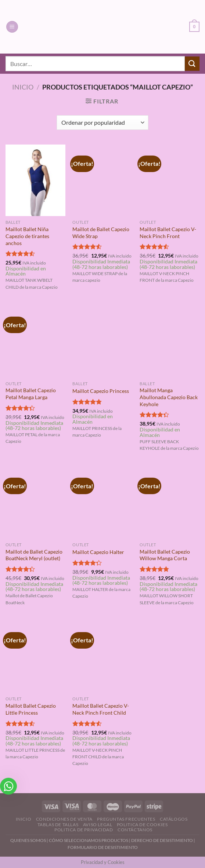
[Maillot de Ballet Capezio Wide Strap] (102, 180)
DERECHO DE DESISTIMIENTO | (163, 840)
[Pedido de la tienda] (102, 123)
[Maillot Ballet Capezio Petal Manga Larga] (35, 341)
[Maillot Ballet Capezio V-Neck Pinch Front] (170, 180)
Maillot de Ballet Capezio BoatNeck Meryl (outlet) (34, 555)
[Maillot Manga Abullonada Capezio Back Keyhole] (170, 341)
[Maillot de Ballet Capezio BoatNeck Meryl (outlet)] (35, 502)
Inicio (23, 87)
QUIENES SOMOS (28, 840)
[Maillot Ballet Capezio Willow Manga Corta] (170, 502)
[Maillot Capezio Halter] (102, 502)
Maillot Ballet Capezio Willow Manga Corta (165, 555)
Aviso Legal (98, 825)
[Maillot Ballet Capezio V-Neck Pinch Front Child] (102, 657)
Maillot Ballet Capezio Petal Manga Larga (31, 394)
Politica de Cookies (142, 825)
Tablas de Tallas (58, 825)
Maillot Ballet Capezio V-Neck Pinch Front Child (101, 709)
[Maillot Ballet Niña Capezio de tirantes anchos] (35, 180)
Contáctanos (135, 830)
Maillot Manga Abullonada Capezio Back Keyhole (169, 397)
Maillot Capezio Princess (101, 391)
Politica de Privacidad (84, 830)
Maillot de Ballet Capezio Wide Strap (101, 233)
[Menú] (12, 27)
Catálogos (174, 819)
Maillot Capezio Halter (98, 552)
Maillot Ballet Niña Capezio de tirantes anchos (27, 236)
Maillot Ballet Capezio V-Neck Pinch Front (168, 233)
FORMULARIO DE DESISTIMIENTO (103, 847)
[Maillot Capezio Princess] (102, 341)
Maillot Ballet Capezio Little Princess (31, 709)
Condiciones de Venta (64, 819)
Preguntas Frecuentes (126, 819)
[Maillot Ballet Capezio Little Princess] (35, 657)
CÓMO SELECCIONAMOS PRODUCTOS (89, 840)
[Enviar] (192, 64)
